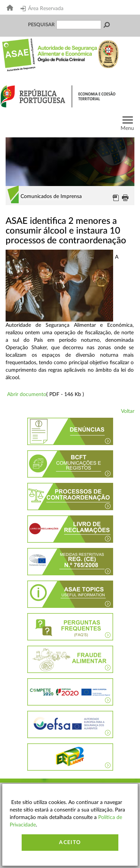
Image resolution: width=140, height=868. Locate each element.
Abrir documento (27, 395)
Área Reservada (42, 9)
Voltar (128, 411)
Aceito (70, 843)
